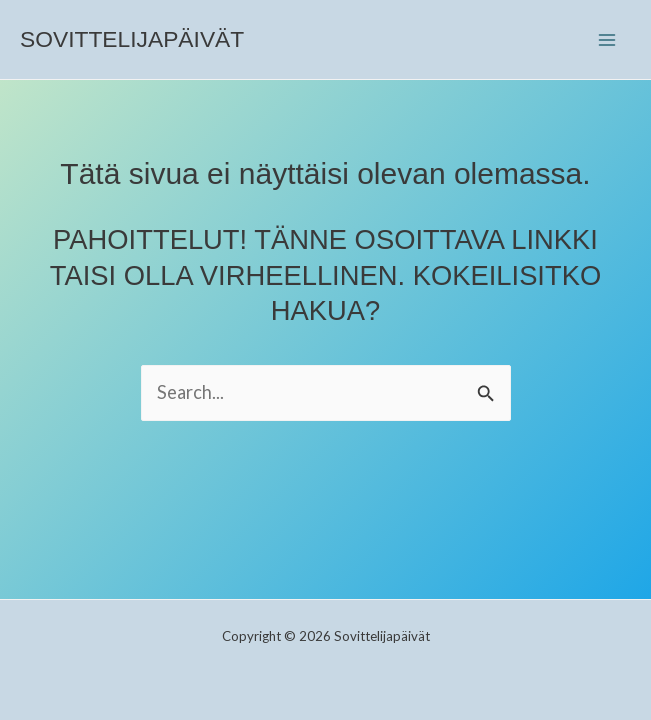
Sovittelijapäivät (132, 39)
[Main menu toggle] (607, 39)
